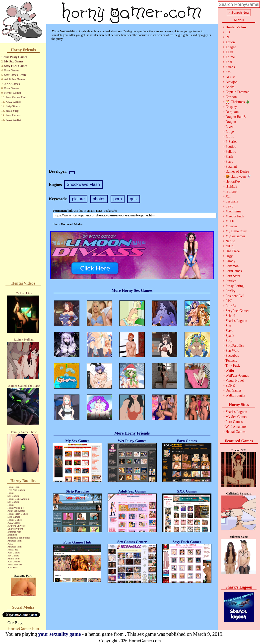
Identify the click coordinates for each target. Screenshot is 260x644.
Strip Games (14, 517)
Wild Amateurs (236, 427)
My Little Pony (236, 231)
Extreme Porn (14, 532)
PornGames (233, 271)
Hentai (11, 493)
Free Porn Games (16, 490)
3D (227, 32)
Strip (229, 341)
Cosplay (231, 107)
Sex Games (13, 496)
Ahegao (231, 47)
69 (227, 37)
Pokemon (232, 266)
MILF (229, 221)
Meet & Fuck (235, 216)
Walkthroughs (235, 395)
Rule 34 (231, 306)
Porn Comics (14, 562)
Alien (229, 52)
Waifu (230, 371)
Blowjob (231, 82)
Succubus (232, 356)
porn (118, 199)
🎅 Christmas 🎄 (238, 102)
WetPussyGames (237, 375)
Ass (228, 72)
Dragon (231, 122)
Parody (230, 261)
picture (78, 199)
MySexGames (235, 236)
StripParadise (235, 346)
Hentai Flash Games (18, 514)
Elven (229, 127)
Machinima (233, 211)
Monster (231, 226)
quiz (134, 199)
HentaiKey (233, 181)
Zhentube (12, 535)
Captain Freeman (237, 92)
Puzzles (231, 281)
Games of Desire (237, 172)
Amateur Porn (14, 541)
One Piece (232, 251)
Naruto (230, 241)
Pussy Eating (234, 286)
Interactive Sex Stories (19, 538)
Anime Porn (14, 559)
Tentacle (231, 361)
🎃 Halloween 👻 (238, 176)
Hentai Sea (13, 550)
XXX (10, 544)
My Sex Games (14, 61)
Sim (228, 326)
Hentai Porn (13, 487)
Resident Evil (235, 296)
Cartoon (231, 97)
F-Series (231, 142)
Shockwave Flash (83, 184)
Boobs (230, 87)
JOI (228, 196)
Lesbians (232, 201)
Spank (230, 336)
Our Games (233, 390)
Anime (230, 57)
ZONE (230, 385)
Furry (229, 162)
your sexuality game (60, 634)
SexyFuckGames (237, 311)
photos (99, 199)
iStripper (231, 191)
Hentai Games (15, 520)
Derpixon (232, 112)
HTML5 (231, 186)
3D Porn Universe (16, 526)
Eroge (229, 132)
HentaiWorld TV (16, 508)
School (230, 316)
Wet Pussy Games (16, 57)
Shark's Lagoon (236, 321)
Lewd (229, 206)
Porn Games (12, 70)
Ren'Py (230, 291)
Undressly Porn (15, 529)
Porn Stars (13, 568)
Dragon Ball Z (235, 117)
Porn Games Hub (16, 97)
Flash (229, 157)
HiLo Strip (12, 111)
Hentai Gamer (13, 93)
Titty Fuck (233, 366)
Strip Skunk (13, 106)
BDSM (230, 77)
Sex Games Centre (15, 75)
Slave (229, 331)
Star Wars (232, 351)
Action (230, 42)
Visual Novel (234, 380)
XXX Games (12, 84)
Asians (230, 67)
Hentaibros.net (15, 565)
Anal (229, 62)
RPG (229, 301)
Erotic (230, 137)
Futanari (231, 167)
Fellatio (231, 152)
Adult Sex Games (15, 79)
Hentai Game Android (18, 499)
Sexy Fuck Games (16, 66)
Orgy (229, 256)
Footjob (231, 147)
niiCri (229, 246)
